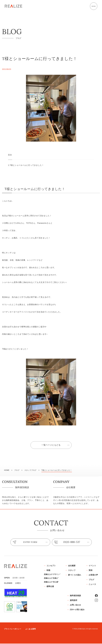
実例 (90, 571)
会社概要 (72, 566)
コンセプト (51, 566)
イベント (92, 566)
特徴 (48, 571)
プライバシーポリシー (13, 629)
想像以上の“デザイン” (52, 575)
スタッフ (72, 571)
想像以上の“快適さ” (51, 579)
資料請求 (73, 601)
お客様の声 (93, 576)
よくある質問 (31, 629)
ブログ (91, 580)
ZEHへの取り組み (77, 610)
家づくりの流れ (74, 576)
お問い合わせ (75, 606)
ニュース (92, 585)
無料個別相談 (75, 596)
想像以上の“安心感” (51, 583)
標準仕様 (50, 587)
